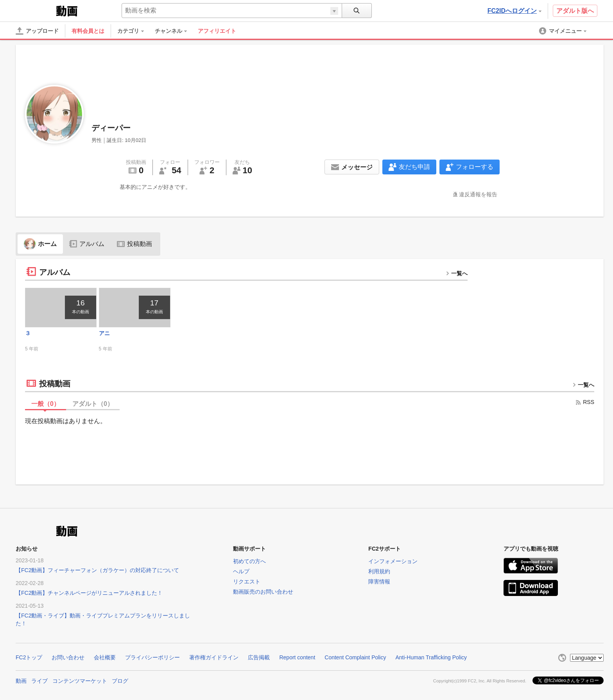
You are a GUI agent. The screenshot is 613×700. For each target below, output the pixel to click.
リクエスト (247, 582)
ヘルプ (241, 571)
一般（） (46, 404)
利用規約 (379, 571)
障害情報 (379, 582)
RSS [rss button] (585, 402)
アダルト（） (93, 404)
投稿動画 (134, 244)
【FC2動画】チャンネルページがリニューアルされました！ (89, 593)
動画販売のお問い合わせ (263, 592)
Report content (297, 657)
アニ (104, 333)
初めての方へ (249, 561)
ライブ (39, 681)
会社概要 (105, 657)
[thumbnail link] (61, 308)
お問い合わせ (68, 657)
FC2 (35, 10)
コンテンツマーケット (80, 681)
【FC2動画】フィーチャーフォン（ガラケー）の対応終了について (97, 570)
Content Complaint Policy (355, 657)
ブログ (120, 681)
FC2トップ (29, 657)
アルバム (87, 244)
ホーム (40, 244)
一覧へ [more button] (457, 273)
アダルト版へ (575, 11)
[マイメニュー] (563, 31)
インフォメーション (393, 561)
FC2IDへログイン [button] (514, 11)
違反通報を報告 (478, 194)
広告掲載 (259, 657)
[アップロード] (37, 31)
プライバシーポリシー (152, 657)
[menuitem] (134, 31)
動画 (21, 681)
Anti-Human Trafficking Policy (431, 657)
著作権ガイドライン (214, 657)
